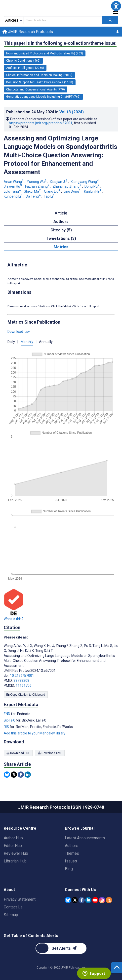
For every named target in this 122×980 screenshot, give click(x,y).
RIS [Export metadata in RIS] (7, 727)
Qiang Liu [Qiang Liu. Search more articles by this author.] (52, 191)
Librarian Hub (15, 861)
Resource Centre (20, 828)
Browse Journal (80, 828)
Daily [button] (11, 342)
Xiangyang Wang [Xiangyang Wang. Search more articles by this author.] (85, 182)
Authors (72, 846)
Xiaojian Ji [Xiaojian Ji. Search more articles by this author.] (59, 182)
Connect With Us (80, 890)
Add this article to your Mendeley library (35, 733)
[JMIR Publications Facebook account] (82, 900)
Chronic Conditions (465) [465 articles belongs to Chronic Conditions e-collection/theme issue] (23, 61)
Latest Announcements (85, 838)
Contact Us (13, 907)
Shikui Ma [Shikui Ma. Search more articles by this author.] (33, 191)
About (9, 890)
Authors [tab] (61, 222)
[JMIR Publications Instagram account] (102, 900)
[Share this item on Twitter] (14, 775)
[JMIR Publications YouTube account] (95, 900)
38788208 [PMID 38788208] (21, 681)
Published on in (45, 112)
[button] (116, 6)
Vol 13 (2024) (72, 112)
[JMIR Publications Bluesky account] (68, 900)
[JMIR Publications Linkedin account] (88, 900)
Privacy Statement (20, 899)
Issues (71, 861)
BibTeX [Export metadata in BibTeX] (10, 720)
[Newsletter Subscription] (61, 948)
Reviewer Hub (16, 853)
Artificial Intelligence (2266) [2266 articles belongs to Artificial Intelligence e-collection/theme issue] (25, 68)
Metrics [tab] (61, 247)
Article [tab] (61, 213)
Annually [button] (46, 342)
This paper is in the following (60, 43)
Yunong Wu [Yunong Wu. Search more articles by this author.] (37, 182)
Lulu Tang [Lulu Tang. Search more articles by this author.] (13, 191)
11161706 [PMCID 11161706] (24, 685)
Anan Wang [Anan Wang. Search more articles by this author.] (14, 182)
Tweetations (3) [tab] (61, 238)
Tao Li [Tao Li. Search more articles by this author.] (50, 196)
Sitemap (11, 915)
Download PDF (18, 753)
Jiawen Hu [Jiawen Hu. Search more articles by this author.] (13, 186)
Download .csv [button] (19, 332)
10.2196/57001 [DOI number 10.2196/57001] (22, 676)
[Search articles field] (63, 20)
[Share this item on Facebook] (21, 775)
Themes (72, 853)
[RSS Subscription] (109, 900)
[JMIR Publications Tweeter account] (75, 900)
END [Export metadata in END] (7, 714)
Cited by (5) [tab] (61, 230)
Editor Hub (13, 846)
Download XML (50, 753)
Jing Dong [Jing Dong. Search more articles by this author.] (72, 191)
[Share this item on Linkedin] (28, 775)
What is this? (14, 619)
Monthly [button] (27, 342)
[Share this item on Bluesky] (7, 775)
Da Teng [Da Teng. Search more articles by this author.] (34, 196)
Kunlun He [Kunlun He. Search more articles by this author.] (93, 191)
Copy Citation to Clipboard (26, 695)
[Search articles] (110, 20)
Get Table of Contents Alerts (31, 936)
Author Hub (13, 838)
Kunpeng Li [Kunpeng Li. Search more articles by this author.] (14, 196)
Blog (69, 869)
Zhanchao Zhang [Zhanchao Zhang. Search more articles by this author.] (67, 186)
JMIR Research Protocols (28, 32)
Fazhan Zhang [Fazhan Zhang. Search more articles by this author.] (38, 186)
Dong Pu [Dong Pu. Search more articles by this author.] (92, 186)
